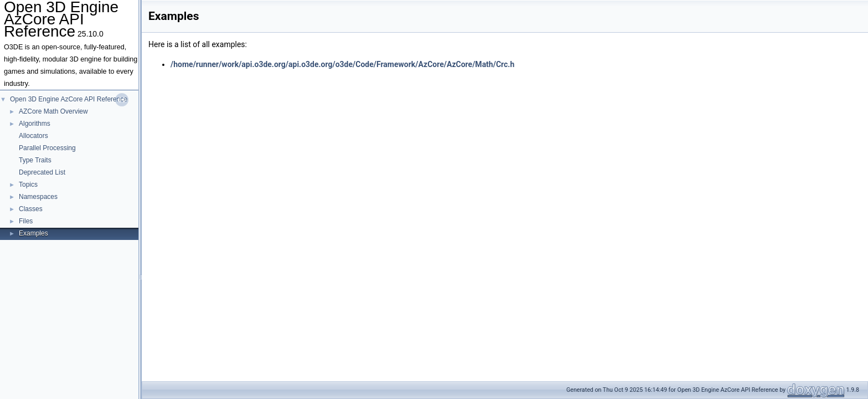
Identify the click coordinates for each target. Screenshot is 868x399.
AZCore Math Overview (53, 111)
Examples (33, 233)
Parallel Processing (47, 148)
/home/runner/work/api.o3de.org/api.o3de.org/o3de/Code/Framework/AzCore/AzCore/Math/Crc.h (342, 64)
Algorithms (35, 124)
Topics (28, 185)
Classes (31, 209)
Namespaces (38, 197)
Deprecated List (42, 172)
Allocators (33, 136)
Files (26, 221)
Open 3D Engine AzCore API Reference (69, 99)
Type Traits (35, 160)
